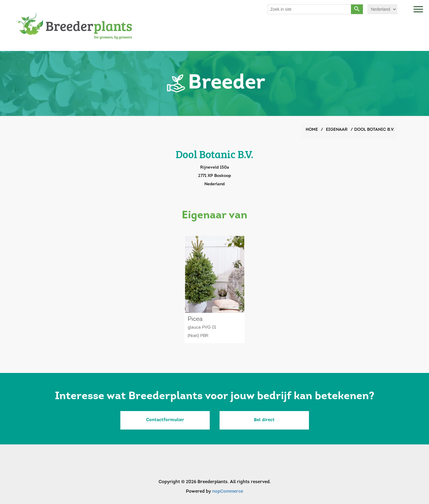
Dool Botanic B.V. (374, 130)
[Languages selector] (382, 9)
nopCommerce (228, 492)
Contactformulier (165, 420)
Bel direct (264, 420)
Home (312, 130)
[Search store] (310, 9)
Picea (195, 319)
